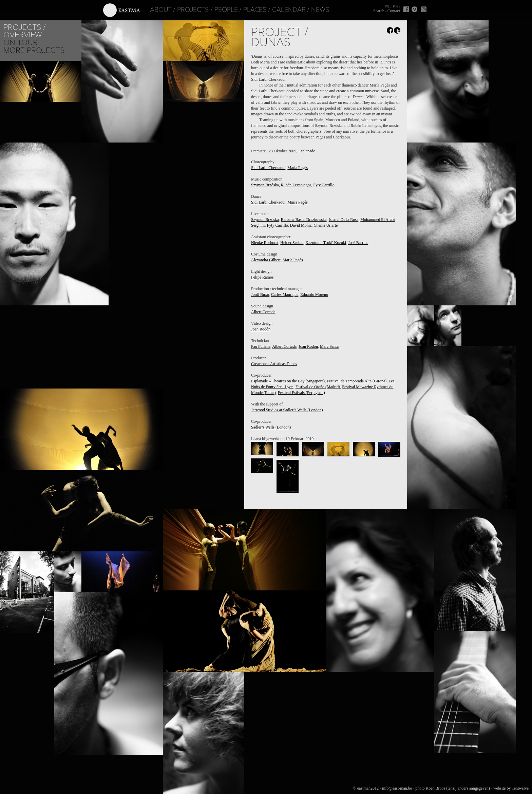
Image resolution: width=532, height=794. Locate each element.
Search (379, 11)
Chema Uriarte (326, 225)
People (217, 10)
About (152, 10)
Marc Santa (329, 346)
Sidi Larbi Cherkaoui (268, 168)
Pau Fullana (261, 346)
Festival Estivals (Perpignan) (301, 393)
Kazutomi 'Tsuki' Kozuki (326, 243)
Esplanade (307, 151)
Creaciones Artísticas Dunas (274, 364)
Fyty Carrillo (324, 185)
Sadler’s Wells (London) (271, 427)
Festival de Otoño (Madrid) (318, 387)
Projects (184, 10)
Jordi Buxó (260, 295)
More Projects (34, 50)
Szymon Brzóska (265, 185)
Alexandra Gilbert (266, 260)
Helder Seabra (292, 243)
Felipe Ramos (262, 277)
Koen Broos (435, 788)
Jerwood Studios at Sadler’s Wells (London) (287, 410)
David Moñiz (301, 225)
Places (246, 10)
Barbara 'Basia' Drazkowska (304, 220)
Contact (394, 11)
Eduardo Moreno (314, 295)
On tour (21, 43)
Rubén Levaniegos (296, 185)
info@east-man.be (397, 788)
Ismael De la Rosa (344, 220)
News (311, 10)
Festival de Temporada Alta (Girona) (357, 381)
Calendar (280, 10)
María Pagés (298, 168)
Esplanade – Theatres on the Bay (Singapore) (288, 381)
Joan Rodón (261, 329)
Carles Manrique (285, 295)
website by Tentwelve (511, 788)
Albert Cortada (263, 312)
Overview (23, 35)
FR (387, 7)
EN (395, 7)
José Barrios (358, 243)
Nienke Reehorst (265, 243)
